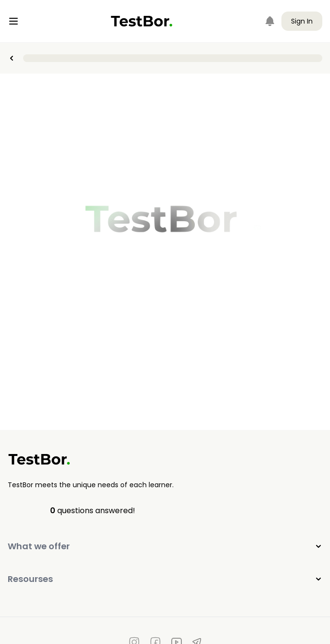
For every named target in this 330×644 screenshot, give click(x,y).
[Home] (142, 21)
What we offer (165, 546)
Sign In (302, 21)
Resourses (165, 579)
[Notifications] (270, 21)
